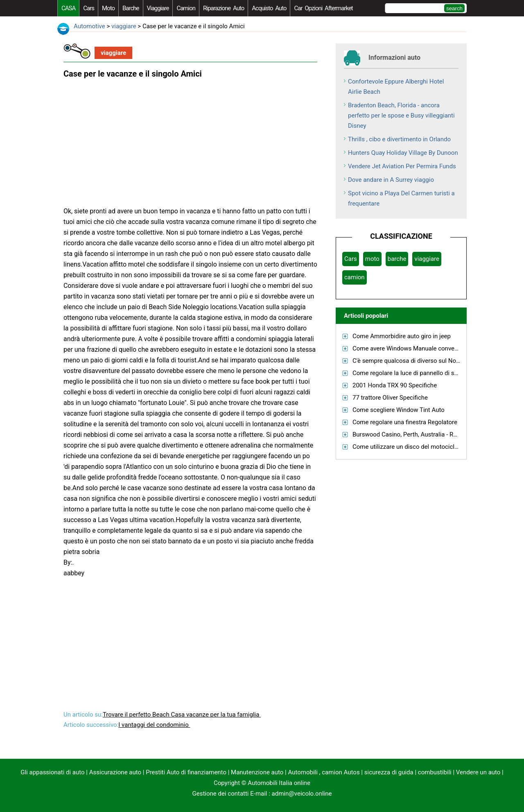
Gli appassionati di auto (52, 772)
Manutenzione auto (257, 772)
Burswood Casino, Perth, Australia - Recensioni (416, 434)
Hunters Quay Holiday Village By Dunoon (403, 153)
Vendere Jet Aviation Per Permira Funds (402, 166)
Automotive (89, 26)
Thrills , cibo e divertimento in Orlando (399, 139)
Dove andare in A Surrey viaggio (391, 180)
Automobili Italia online (279, 783)
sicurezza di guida (389, 772)
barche (131, 8)
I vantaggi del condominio (154, 725)
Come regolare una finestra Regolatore (405, 422)
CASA (68, 8)
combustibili (435, 772)
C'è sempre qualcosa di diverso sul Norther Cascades (425, 361)
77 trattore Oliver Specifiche (390, 398)
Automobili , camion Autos (324, 772)
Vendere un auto (478, 772)
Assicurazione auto (115, 772)
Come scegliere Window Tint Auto (399, 410)
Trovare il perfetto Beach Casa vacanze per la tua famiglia (182, 715)
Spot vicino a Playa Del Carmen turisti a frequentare (401, 198)
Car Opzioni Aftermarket (323, 8)
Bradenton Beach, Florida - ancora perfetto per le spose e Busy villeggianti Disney (401, 115)
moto (108, 8)
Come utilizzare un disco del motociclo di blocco (418, 447)
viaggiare (158, 8)
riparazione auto (224, 8)
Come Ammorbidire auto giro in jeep (402, 336)
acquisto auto (269, 8)
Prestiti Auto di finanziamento (186, 772)
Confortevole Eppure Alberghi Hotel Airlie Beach (396, 87)
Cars (89, 8)
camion (186, 8)
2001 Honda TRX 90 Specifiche (395, 385)
